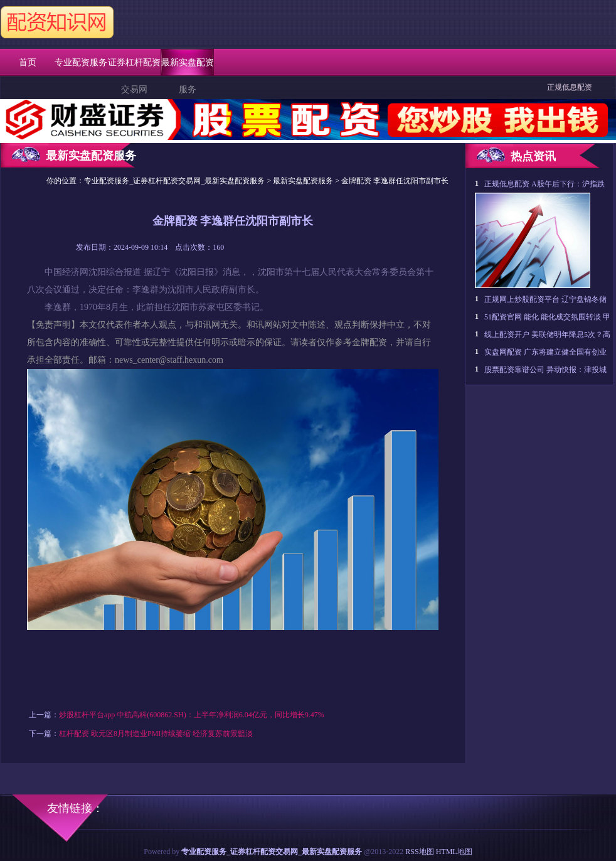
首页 (28, 62)
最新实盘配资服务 (303, 181)
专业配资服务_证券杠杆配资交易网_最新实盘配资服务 (174, 181)
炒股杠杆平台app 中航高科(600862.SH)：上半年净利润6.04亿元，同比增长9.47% (192, 715)
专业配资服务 (81, 62)
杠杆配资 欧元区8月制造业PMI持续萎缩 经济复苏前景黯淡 (156, 734)
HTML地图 (454, 852)
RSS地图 (419, 852)
